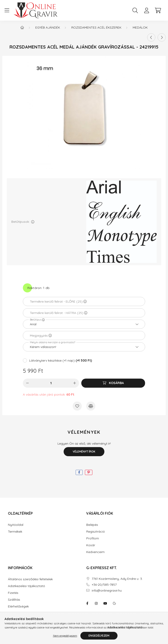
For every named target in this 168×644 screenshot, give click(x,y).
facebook (87, 603)
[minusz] (27, 383)
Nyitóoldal (16, 525)
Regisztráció (96, 532)
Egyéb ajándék (48, 27)
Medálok (140, 27)
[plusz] (74, 383)
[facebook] (79, 472)
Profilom (93, 538)
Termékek (15, 532)
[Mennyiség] (51, 383)
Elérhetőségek (18, 606)
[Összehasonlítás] (91, 406)
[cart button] (158, 10)
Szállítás (14, 600)
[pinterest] (89, 472)
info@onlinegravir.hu (107, 591)
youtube (105, 603)
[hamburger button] (7, 10)
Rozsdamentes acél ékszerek (96, 27)
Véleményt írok (84, 452)
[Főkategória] (22, 27)
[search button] (135, 10)
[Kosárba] (113, 383)
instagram (96, 603)
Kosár (91, 545)
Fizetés (13, 593)
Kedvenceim (95, 552)
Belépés (92, 525)
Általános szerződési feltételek (30, 579)
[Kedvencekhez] (77, 406)
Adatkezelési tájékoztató (26, 586)
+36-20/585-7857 (104, 585)
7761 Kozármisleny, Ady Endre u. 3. (117, 579)
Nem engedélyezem (65, 639)
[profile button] (146, 10)
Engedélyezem (99, 639)
